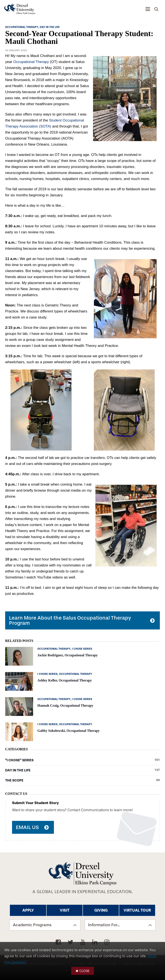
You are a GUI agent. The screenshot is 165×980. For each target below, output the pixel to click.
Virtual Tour (137, 910)
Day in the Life (82, 770)
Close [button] (84, 971)
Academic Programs (32, 925)
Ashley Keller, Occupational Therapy (65, 680)
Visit (65, 910)
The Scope (82, 780)
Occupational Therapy (32, 62)
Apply (28, 910)
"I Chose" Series (82, 760)
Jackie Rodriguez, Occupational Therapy (68, 655)
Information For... (104, 925)
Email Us (27, 827)
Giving (101, 910)
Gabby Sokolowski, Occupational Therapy (69, 731)
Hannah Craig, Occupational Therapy (65, 705)
